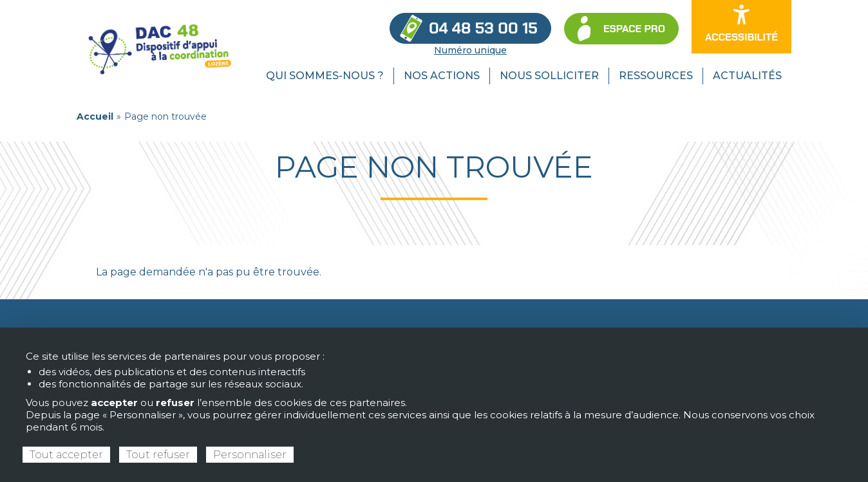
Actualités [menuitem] (747, 76)
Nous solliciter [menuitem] (549, 76)
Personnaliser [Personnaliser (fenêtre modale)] (250, 455)
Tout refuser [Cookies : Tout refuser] (158, 455)
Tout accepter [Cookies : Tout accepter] (66, 455)
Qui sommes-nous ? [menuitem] (325, 76)
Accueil (95, 116)
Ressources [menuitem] (656, 76)
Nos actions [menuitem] (442, 76)
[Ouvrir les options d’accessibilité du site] (741, 27)
